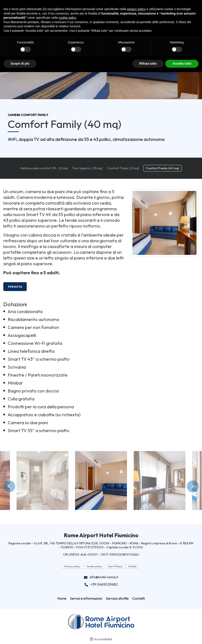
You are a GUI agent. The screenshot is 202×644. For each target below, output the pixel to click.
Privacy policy (72, 566)
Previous (9, 486)
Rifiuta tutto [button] (148, 63)
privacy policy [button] (136, 9)
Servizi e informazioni (86, 598)
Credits (132, 566)
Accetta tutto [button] (182, 63)
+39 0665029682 (104, 584)
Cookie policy (94, 566)
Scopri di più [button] (20, 63)
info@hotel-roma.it (104, 577)
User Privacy (115, 566)
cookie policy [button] (67, 18)
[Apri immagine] (42, 481)
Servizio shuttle (117, 598)
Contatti (139, 598)
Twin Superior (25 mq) (87, 168)
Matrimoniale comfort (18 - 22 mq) (44, 168)
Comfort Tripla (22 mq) (123, 168)
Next (193, 486)
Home (62, 598)
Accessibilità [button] (103, 639)
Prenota (15, 287)
